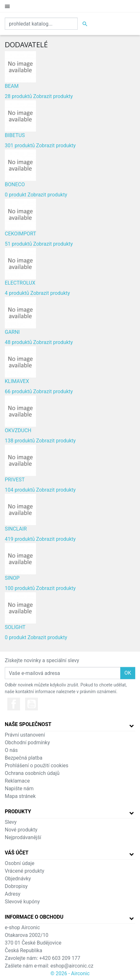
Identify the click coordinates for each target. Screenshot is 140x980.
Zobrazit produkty (53, 96)
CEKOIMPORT (21, 234)
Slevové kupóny (22, 902)
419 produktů (20, 539)
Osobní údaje (20, 863)
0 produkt (16, 195)
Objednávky (18, 879)
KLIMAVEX (17, 381)
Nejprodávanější (23, 837)
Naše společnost (28, 724)
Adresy (13, 894)
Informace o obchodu (34, 917)
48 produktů (18, 342)
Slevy (11, 822)
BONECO (15, 184)
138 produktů (20, 441)
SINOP (12, 578)
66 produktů (18, 391)
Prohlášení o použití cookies (37, 766)
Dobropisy (16, 886)
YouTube (31, 704)
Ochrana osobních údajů (32, 773)
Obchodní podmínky (27, 743)
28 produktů (18, 96)
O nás (11, 750)
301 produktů (20, 145)
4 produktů (17, 293)
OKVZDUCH (18, 430)
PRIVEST (15, 480)
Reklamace (17, 781)
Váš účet (17, 853)
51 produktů (18, 244)
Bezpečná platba (24, 758)
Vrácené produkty (24, 871)
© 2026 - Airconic (70, 973)
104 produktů (20, 490)
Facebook (14, 704)
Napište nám (19, 789)
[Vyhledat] (41, 24)
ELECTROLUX (20, 283)
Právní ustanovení (25, 735)
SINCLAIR (16, 529)
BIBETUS (15, 135)
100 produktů (20, 588)
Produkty (18, 812)
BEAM (12, 86)
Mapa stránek (20, 796)
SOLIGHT (15, 627)
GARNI (12, 332)
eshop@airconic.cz (72, 966)
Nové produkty (21, 830)
